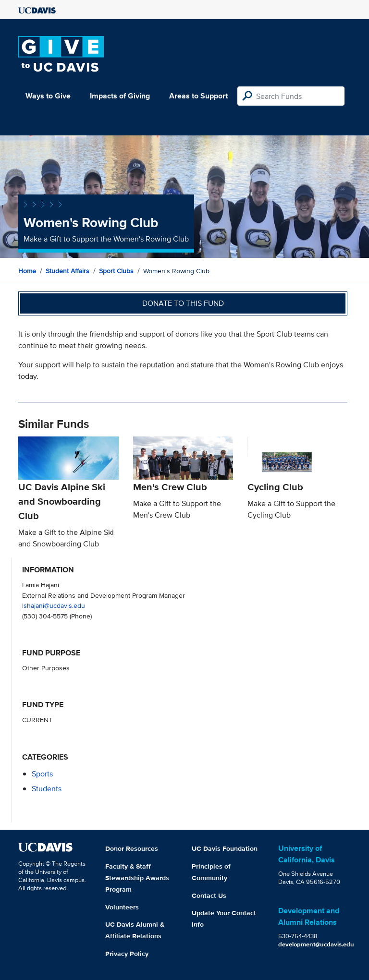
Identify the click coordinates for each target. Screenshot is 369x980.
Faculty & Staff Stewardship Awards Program (137, 878)
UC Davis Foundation (225, 848)
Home (27, 271)
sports (42, 774)
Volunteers (122, 907)
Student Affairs (68, 271)
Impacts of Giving (120, 96)
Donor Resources (132, 848)
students (47, 789)
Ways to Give (48, 96)
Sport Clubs (116, 271)
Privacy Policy (127, 954)
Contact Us (209, 895)
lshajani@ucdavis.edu (54, 605)
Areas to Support (198, 96)
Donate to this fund (183, 303)
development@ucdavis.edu (316, 944)
